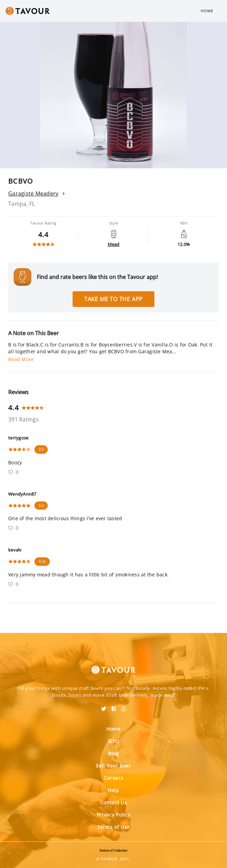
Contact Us (114, 802)
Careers (114, 778)
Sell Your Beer (113, 766)
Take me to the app (113, 299)
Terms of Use (113, 827)
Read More (21, 359)
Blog (113, 753)
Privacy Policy (114, 815)
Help (113, 790)
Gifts (114, 741)
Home (207, 11)
